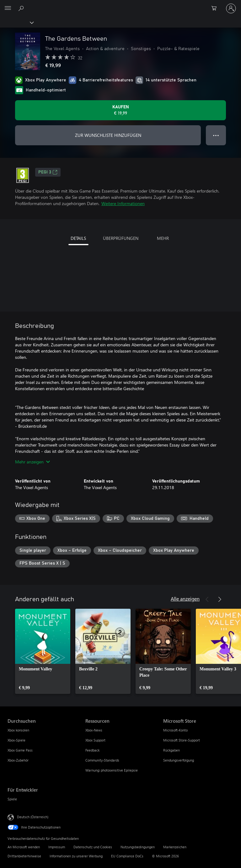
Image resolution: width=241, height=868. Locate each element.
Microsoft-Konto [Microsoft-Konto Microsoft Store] (175, 730)
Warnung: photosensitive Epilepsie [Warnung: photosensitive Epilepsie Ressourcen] (112, 770)
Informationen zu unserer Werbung (76, 856)
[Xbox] (16, 22)
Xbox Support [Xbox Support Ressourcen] (95, 740)
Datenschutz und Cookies (93, 847)
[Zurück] (207, 599)
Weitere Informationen (123, 203)
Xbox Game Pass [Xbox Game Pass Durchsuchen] (20, 750)
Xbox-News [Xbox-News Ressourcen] (94, 730)
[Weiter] (220, 599)
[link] (43, 651)
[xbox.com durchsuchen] (22, 8)
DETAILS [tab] (78, 238)
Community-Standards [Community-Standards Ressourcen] (102, 760)
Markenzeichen (175, 847)
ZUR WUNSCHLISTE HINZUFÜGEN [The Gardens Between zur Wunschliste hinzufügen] (108, 135)
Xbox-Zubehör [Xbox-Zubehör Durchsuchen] (18, 760)
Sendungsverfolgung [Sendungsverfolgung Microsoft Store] (179, 760)
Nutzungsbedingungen (138, 847)
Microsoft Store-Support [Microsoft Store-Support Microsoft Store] (182, 740)
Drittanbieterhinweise (24, 856)
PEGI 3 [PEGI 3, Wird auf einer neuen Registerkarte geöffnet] (48, 172)
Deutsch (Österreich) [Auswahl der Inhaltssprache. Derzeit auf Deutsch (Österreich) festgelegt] (33, 817)
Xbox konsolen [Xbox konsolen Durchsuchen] (18, 730)
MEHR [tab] (163, 238)
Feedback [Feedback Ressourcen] (92, 750)
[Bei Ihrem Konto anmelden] (231, 8)
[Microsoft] (120, 5)
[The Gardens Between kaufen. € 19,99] (120, 110)
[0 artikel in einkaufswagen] (216, 8)
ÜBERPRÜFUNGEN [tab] (121, 238)
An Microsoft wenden (24, 847)
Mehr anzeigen (32, 462)
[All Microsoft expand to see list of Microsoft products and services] (8, 8)
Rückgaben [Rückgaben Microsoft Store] (171, 750)
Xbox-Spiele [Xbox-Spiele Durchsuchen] (16, 740)
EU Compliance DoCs (127, 856)
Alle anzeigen (185, 599)
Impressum (57, 847)
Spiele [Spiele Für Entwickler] (12, 799)
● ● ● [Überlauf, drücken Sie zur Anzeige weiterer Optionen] (216, 135)
